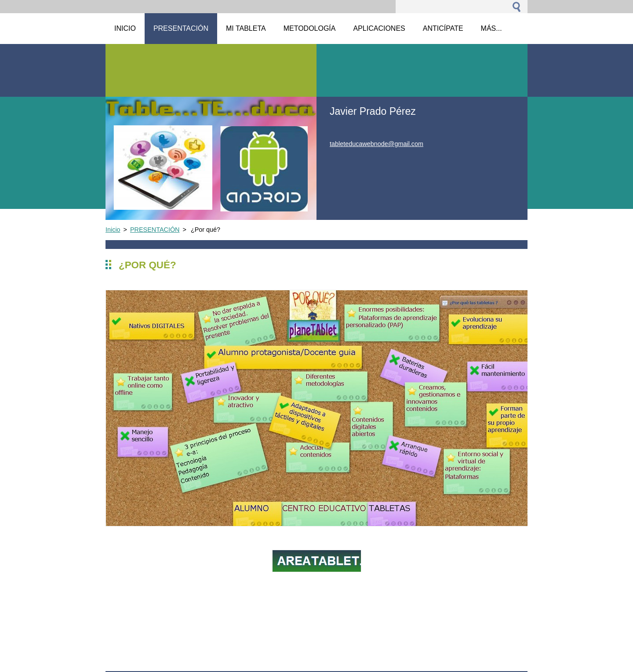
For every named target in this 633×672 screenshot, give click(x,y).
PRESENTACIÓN (155, 230)
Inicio (113, 230)
